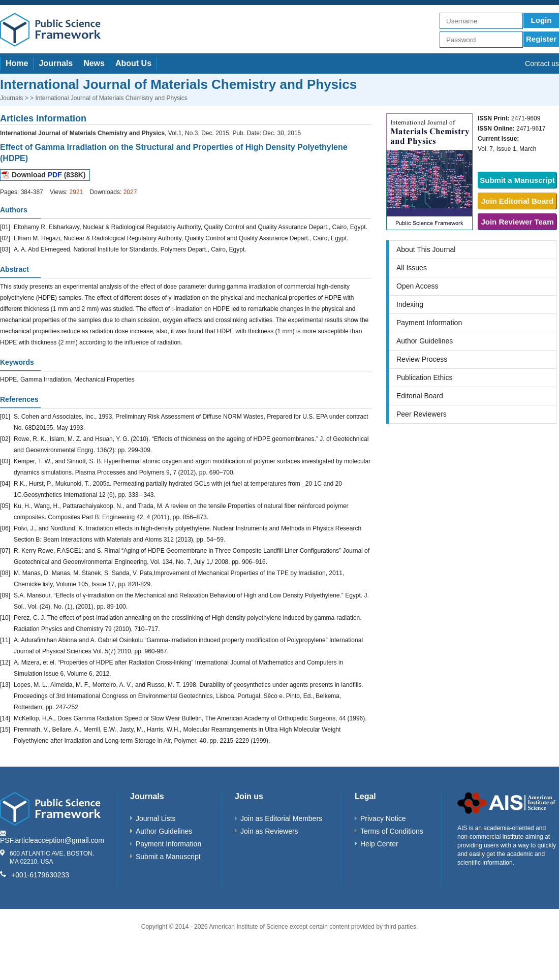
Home (17, 63)
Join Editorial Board (518, 201)
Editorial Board (420, 396)
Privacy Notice (383, 818)
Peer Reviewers (422, 414)
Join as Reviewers (269, 831)
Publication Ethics (425, 377)
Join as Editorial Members (281, 818)
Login (541, 20)
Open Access (417, 286)
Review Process (422, 359)
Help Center (379, 844)
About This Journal (426, 249)
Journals (56, 63)
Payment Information (429, 323)
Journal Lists (156, 818)
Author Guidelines (425, 341)
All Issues (412, 268)
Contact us (542, 64)
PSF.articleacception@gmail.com (52, 840)
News (94, 63)
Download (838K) (49, 175)
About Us (133, 63)
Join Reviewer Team (517, 222)
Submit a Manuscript (517, 180)
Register (541, 39)
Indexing (410, 304)
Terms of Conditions (392, 831)
